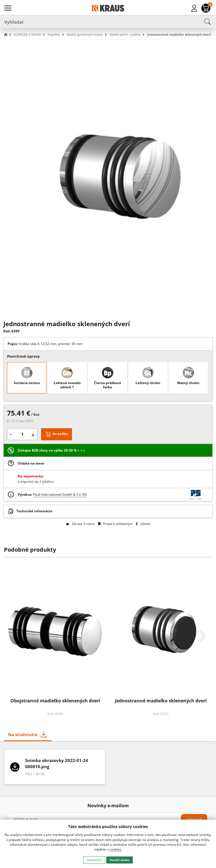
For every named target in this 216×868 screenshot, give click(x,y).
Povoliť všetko (120, 860)
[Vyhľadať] (108, 22)
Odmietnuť (94, 860)
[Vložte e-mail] (108, 819)
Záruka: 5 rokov (80, 524)
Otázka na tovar (31, 463)
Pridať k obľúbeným (115, 524)
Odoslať (194, 819)
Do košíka (60, 434)
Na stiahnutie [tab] (23, 734)
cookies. (116, 849)
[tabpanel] (108, 769)
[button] (8, 35)
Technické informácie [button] (34, 511)
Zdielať (143, 524)
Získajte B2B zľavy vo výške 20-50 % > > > (51, 450)
